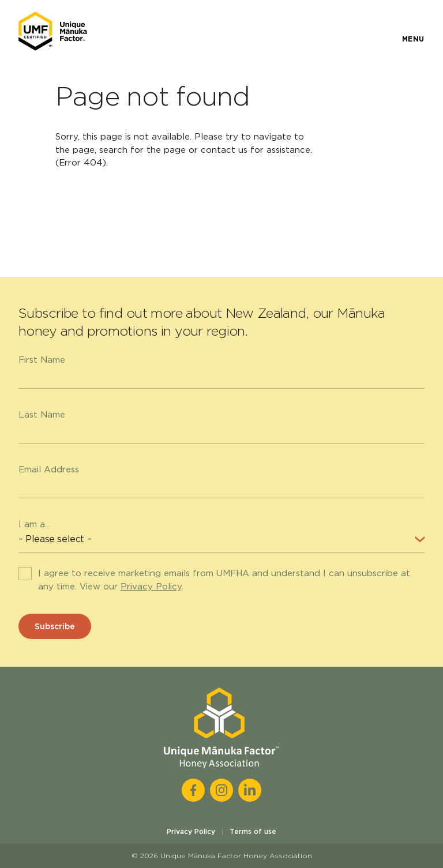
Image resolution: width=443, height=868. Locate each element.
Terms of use (253, 831)
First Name (42, 360)
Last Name (42, 415)
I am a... (34, 524)
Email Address (49, 469)
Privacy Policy (151, 587)
